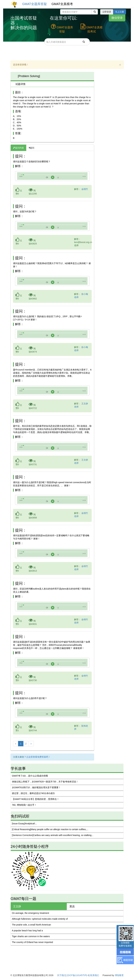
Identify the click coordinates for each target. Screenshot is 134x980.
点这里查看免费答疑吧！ (38, 757)
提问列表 (18, 148)
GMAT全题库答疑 (35, 4)
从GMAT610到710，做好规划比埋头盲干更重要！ (36, 787)
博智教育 (119, 975)
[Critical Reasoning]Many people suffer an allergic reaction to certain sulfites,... (50, 829)
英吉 (72, 906)
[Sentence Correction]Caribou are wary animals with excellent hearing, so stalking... (53, 835)
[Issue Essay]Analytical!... (24, 824)
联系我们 (95, 975)
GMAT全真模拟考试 (92, 28)
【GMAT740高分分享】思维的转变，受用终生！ (36, 799)
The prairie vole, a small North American (31, 925)
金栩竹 (85, 189)
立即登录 (107, 12)
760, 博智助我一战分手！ (24, 805)
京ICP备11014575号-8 (78, 975)
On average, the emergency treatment (31, 913)
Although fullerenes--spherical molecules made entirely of (40, 919)
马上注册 (120, 12)
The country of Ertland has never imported (32, 942)
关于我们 (61, 975)
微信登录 (117, 18)
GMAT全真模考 (62, 4)
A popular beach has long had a (27, 931)
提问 (31, 148)
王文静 (17, 906)
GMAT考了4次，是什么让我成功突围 (30, 776)
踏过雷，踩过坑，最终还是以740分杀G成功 (33, 793)
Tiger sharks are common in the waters (31, 936)
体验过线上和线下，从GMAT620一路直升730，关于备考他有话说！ (45, 782)
